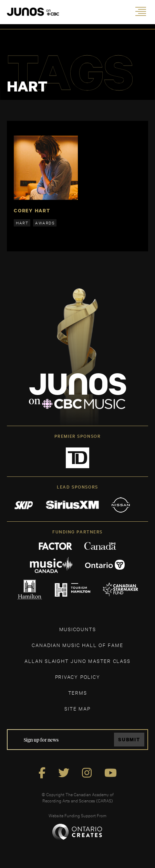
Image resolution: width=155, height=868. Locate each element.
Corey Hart (32, 210)
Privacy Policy (78, 677)
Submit (129, 739)
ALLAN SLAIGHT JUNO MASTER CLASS (77, 661)
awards (45, 223)
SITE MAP (77, 708)
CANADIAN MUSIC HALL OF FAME (77, 645)
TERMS (78, 692)
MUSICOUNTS (78, 629)
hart (22, 223)
